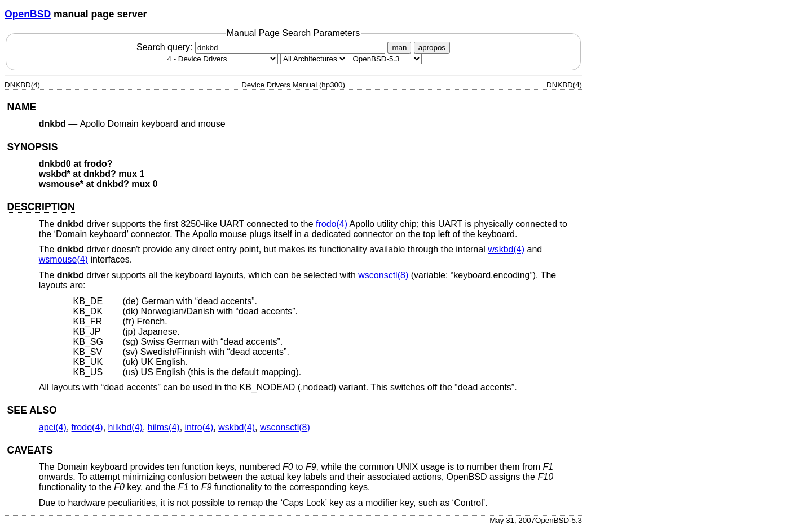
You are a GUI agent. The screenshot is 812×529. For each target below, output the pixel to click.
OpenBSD (28, 14)
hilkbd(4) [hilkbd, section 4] (125, 427)
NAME (21, 107)
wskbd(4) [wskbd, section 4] (506, 249)
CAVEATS (30, 450)
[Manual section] (221, 59)
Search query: (262, 47)
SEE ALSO (32, 410)
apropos (432, 48)
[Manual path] (386, 59)
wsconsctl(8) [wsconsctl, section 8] (383, 275)
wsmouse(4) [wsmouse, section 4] (63, 259)
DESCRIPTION (41, 207)
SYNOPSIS (32, 147)
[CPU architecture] (314, 59)
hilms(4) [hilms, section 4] (164, 427)
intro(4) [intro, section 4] (199, 427)
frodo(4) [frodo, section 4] (332, 224)
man (399, 48)
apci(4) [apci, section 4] (53, 427)
